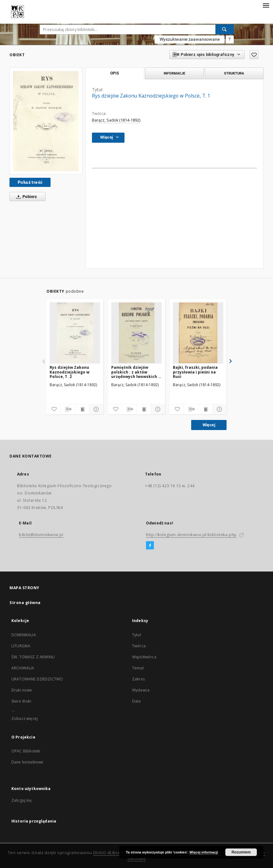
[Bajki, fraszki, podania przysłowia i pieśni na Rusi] (198, 333)
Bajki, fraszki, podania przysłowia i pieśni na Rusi (195, 372)
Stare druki (21, 701)
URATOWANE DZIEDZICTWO (37, 679)
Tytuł (136, 635)
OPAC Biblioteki (26, 751)
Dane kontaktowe (27, 762)
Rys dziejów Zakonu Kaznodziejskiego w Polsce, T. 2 (70, 372)
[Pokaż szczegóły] (95, 409)
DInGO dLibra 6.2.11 (113, 853)
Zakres (138, 679)
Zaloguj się (21, 800)
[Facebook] (150, 546)
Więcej (209, 425)
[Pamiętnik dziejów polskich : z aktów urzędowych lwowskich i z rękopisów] (136, 333)
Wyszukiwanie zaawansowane (190, 39)
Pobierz (25, 197)
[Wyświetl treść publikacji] (82, 409)
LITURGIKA (21, 646)
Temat (138, 668)
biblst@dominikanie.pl (41, 535)
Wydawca (141, 690)
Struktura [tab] (234, 73)
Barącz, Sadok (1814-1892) (116, 120)
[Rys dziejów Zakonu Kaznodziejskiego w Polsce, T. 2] (75, 333)
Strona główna (25, 603)
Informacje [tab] (174, 73)
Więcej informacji (204, 852)
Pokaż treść (30, 182)
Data (136, 701)
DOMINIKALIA (24, 635)
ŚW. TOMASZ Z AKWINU (33, 657)
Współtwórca (144, 657)
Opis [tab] (115, 73)
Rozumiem (241, 852)
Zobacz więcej (24, 718)
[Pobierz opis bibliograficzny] (68, 409)
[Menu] (266, 5)
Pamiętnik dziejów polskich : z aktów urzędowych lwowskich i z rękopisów (135, 372)
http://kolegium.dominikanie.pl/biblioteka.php (191, 535)
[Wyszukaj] (225, 29)
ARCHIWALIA (23, 668)
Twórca (139, 646)
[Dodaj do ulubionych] (254, 55)
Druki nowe (22, 690)
